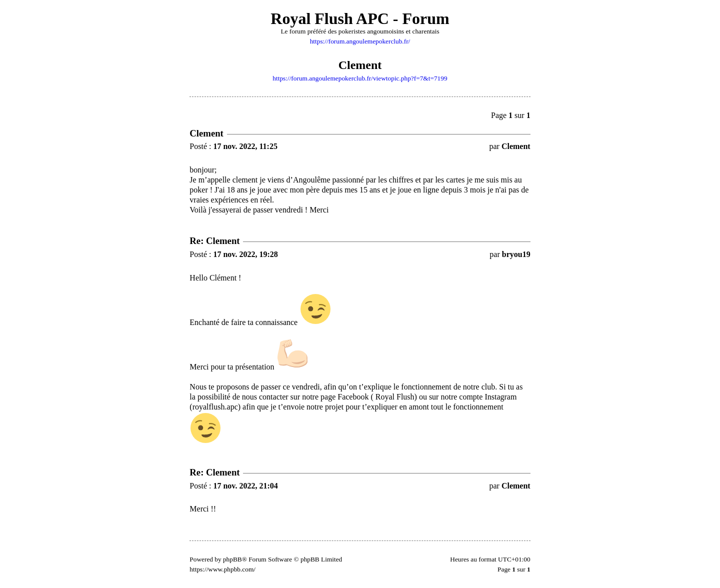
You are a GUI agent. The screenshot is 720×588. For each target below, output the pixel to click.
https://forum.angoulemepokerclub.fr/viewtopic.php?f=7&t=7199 (360, 78)
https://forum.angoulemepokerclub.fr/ (360, 41)
